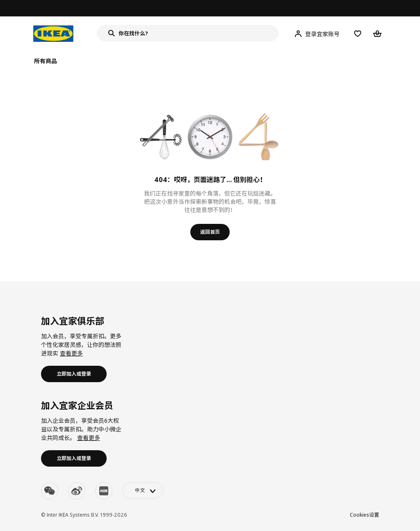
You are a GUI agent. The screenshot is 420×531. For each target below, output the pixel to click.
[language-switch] (143, 490)
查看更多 (71, 353)
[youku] (104, 491)
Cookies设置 (364, 515)
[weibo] (77, 491)
